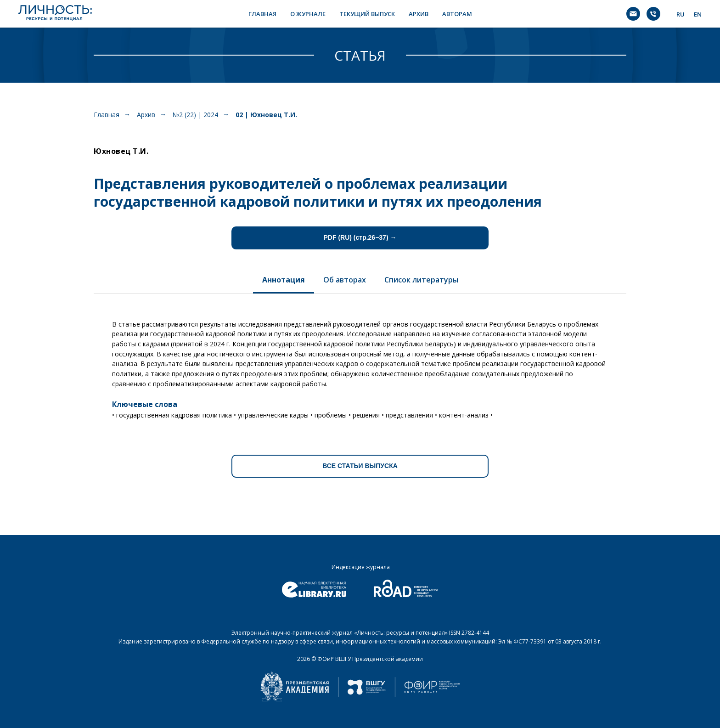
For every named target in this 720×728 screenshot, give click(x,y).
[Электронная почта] (633, 14)
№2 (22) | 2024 (195, 115)
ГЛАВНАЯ (262, 14)
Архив (146, 115)
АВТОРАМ (457, 14)
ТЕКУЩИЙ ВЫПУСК (367, 14)
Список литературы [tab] (421, 280)
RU (681, 14)
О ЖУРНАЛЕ (308, 14)
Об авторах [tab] (345, 280)
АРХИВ (419, 14)
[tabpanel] (360, 366)
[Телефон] (653, 14)
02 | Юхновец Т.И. (266, 115)
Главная (107, 115)
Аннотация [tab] (284, 280)
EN (698, 14)
